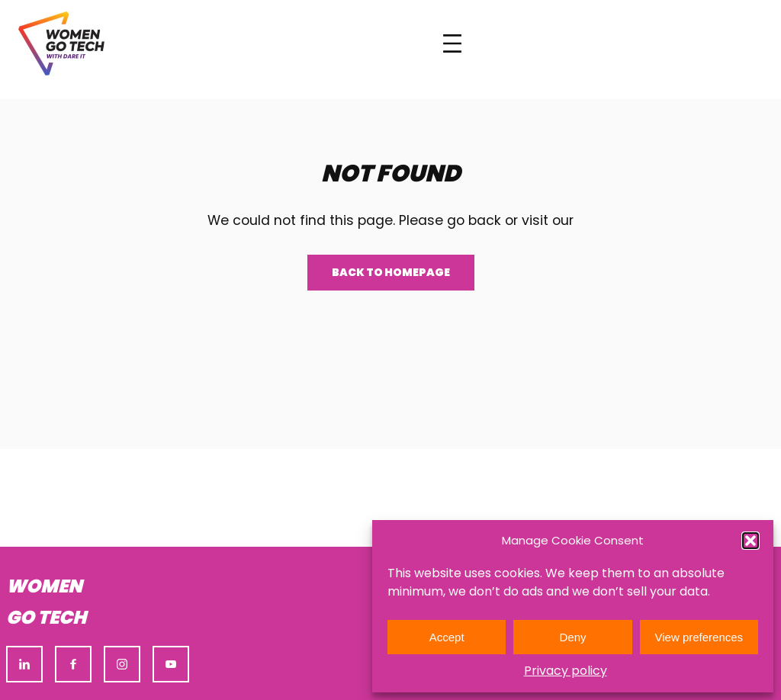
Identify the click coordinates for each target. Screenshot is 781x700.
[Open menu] (452, 43)
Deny (572, 637)
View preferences (699, 637)
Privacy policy (566, 671)
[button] (750, 541)
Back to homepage (391, 272)
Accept (447, 637)
